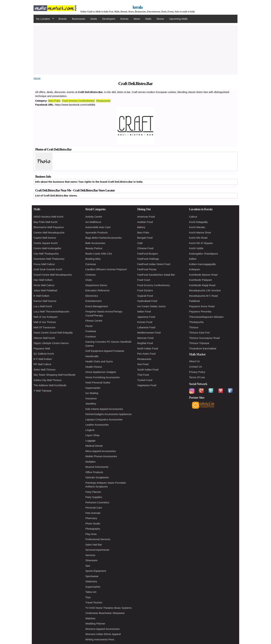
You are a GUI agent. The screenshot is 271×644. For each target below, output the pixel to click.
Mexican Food (145, 338)
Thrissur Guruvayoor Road (204, 338)
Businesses (79, 19)
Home (37, 78)
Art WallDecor (93, 222)
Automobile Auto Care (98, 227)
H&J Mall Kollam (43, 280)
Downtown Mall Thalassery (49, 259)
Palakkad (194, 301)
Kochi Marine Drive (200, 232)
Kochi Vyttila (196, 248)
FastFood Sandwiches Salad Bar (156, 275)
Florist (89, 326)
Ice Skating (92, 393)
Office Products (94, 472)
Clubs (89, 280)
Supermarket (93, 587)
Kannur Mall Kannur (45, 301)
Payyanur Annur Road (202, 306)
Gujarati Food (145, 296)
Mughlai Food (145, 343)
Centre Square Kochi (46, 243)
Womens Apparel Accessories (102, 629)
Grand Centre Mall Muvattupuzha (53, 275)
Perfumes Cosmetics (97, 502)
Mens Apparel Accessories (101, 451)
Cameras (91, 264)
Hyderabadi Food (147, 301)
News (137, 19)
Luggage (90, 441)
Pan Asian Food (146, 354)
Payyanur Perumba (200, 311)
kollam (193, 259)
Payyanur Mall (42, 348)
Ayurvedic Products (97, 232)
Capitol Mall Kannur (45, 238)
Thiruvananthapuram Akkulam (206, 317)
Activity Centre (94, 217)
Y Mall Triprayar (43, 391)
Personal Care (94, 508)
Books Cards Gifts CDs (99, 254)
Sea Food (143, 364)
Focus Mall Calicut (44, 264)
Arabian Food (145, 222)
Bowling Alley (93, 259)
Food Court (144, 280)
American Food (146, 217)
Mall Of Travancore (45, 327)
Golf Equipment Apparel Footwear (105, 351)
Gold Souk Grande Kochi (48, 269)
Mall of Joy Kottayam (46, 317)
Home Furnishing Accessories (102, 377)
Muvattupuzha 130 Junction (205, 290)
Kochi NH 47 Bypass (201, 243)
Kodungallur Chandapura (204, 254)
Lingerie (90, 430)
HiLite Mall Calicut (44, 285)
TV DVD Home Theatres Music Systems (108, 608)
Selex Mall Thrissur (45, 370)
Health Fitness (94, 367)
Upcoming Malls (178, 19)
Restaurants (103, 101)
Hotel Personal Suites (98, 382)
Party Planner (93, 492)
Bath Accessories (95, 243)
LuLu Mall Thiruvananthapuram (51, 311)
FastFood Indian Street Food (154, 264)
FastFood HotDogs (148, 259)
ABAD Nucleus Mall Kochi (48, 217)
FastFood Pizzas (147, 269)
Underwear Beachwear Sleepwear (105, 613)
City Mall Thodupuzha (46, 254)
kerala (137, 7)
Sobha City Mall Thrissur (48, 380)
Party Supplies (94, 497)
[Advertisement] (135, 49)
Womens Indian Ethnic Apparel (103, 634)
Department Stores (96, 285)
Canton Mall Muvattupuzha (49, 232)
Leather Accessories (97, 425)
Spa (88, 566)
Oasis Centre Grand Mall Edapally (53, 333)
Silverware (91, 560)
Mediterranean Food (149, 333)
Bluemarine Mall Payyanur (49, 227)
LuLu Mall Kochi (43, 306)
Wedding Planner (95, 624)
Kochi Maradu (197, 227)
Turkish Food (145, 380)
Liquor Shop (92, 435)
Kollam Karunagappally (202, 264)
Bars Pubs (54, 101)
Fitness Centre (94, 321)
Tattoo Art (91, 592)
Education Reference (97, 290)
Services (90, 555)
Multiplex (90, 462)
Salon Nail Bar (94, 545)
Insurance (91, 398)
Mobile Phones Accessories (101, 456)
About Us (194, 361)
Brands (63, 19)
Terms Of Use (197, 377)
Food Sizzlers (145, 290)
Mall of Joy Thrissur (45, 322)
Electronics (92, 296)
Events (124, 19)
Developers (109, 19)
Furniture (91, 337)
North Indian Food (148, 348)
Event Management (97, 306)
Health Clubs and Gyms (99, 361)
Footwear (91, 331)
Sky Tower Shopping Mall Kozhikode (54, 375)
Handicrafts (92, 356)
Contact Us (195, 367)
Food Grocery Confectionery (78, 101)
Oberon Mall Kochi (44, 338)
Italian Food (144, 311)
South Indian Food (148, 370)
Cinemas (90, 275)
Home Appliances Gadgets (101, 372)
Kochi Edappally (198, 222)
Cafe (140, 243)
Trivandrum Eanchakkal (203, 348)
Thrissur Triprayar (199, 343)
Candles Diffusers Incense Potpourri (106, 269)
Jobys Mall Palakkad (45, 290)
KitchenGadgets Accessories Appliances (109, 414)
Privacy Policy (197, 372)
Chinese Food (145, 248)
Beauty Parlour (94, 248)
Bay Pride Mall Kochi (45, 222)
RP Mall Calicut (42, 364)
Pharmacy (91, 518)
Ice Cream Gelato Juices (151, 306)
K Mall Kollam (41, 296)
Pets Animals (93, 513)
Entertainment (93, 301)
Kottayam (195, 269)
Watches (90, 618)
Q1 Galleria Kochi (44, 354)
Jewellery (91, 404)
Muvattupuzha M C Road (203, 296)
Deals (94, 19)
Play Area (91, 534)
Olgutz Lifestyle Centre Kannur (51, 343)
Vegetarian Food (147, 385)
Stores (160, 19)
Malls (148, 19)
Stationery (91, 581)
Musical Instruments (97, 467)
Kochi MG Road (198, 238)
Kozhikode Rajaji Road (202, 285)
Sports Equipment (96, 571)
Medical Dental (94, 446)
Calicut (193, 217)
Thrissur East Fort (199, 333)
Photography (93, 529)
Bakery (141, 227)
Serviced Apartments (97, 550)
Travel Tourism (94, 602)
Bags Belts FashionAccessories (104, 238)
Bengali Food (145, 238)
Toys (88, 597)
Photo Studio (93, 523)
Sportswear (92, 576)
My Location (44, 19)
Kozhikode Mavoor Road (203, 275)
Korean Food (145, 322)
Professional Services (98, 539)
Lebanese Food (146, 327)
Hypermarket (93, 388)
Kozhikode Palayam (201, 280)
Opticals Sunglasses (97, 477)
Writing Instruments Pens (100, 639)
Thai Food (143, 375)
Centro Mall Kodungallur (47, 248)
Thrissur (194, 327)
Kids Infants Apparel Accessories (104, 409)
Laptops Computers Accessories (104, 419)
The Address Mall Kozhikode (50, 385)
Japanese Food (146, 317)
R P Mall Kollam (43, 359)
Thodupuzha (196, 322)
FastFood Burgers (148, 254)
